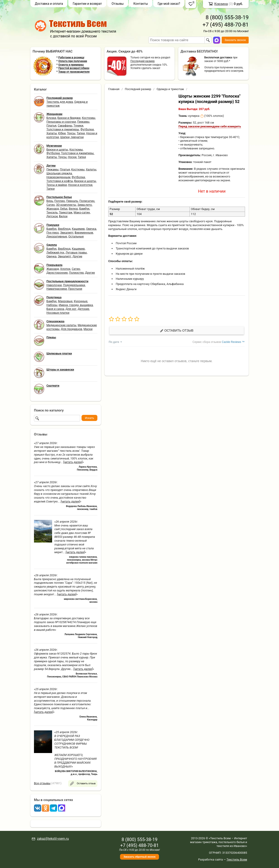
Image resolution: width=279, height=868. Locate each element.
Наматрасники (57, 289)
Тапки (81, 133)
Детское (52, 216)
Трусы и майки (57, 185)
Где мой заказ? (169, 4)
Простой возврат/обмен (74, 68)
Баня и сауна (55, 309)
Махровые (65, 301)
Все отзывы (42, 783)
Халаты (52, 133)
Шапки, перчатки (72, 137)
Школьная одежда (59, 173)
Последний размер (143, 61)
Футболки (87, 129)
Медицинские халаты (61, 325)
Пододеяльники (74, 285)
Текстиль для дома (60, 102)
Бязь (50, 201)
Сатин (51, 205)
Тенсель (52, 212)
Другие (77, 256)
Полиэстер (76, 273)
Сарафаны (65, 126)
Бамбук (84, 209)
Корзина (221, 4)
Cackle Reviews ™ (233, 342)
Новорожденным (58, 177)
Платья (51, 126)
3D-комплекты (66, 205)
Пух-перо (53, 233)
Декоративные (57, 236)
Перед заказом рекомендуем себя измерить (210, 126)
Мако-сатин (82, 212)
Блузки (51, 118)
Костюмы (88, 118)
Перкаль (72, 201)
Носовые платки (58, 313)
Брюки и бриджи (69, 118)
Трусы (71, 133)
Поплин (60, 201)
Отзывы (118, 4)
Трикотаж (66, 212)
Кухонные (81, 301)
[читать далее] (73, 462)
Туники (78, 126)
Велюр (73, 209)
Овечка (91, 229)
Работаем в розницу (71, 57)
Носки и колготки (80, 185)
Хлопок (65, 269)
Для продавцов (72, 329)
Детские (83, 309)
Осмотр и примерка (71, 65)
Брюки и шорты (57, 149)
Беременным (84, 233)
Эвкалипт (67, 233)
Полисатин (87, 201)
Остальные (76, 236)
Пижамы (83, 122)
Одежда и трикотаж (170, 89)
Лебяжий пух (55, 252)
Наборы (52, 305)
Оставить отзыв (177, 331)
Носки (72, 157)
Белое (63, 216)
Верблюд (64, 229)
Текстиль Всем (237, 860)
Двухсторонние (57, 273)
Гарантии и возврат (87, 4)
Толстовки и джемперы (63, 129)
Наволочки (54, 285)
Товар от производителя (74, 72)
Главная (114, 89)
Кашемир (78, 229)
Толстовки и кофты (60, 181)
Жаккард (53, 209)
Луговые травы (76, 252)
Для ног (71, 309)
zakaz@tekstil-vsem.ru (53, 839)
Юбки (62, 133)
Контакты (141, 4)
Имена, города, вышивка (76, 305)
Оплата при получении (73, 61)
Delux (64, 209)
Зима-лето (85, 205)
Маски (88, 329)
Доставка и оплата (49, 4)
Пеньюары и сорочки (61, 122)
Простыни (75, 289)
